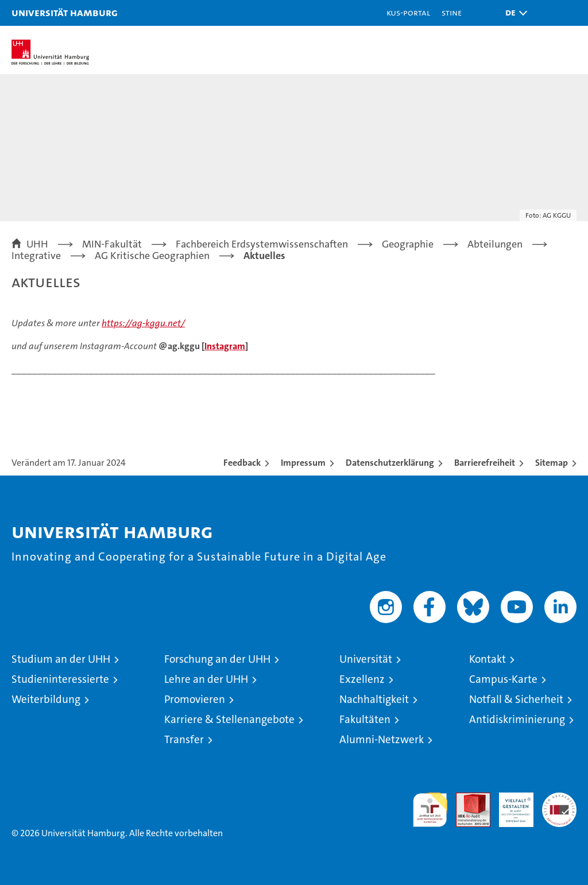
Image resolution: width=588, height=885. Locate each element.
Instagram (225, 346)
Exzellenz (362, 679)
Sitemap (552, 463)
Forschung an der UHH (217, 659)
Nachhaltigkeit (374, 699)
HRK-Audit (510, 805)
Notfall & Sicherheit (516, 699)
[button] (513, 13)
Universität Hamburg (65, 12)
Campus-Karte (503, 679)
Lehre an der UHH (206, 679)
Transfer (184, 739)
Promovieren (195, 699)
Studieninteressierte (60, 679)
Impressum (303, 463)
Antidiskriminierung (517, 719)
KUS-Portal (408, 12)
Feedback (242, 463)
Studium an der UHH (61, 659)
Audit (467, 799)
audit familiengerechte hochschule (430, 810)
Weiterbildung (46, 699)
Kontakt (488, 659)
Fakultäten (365, 719)
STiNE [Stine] (452, 12)
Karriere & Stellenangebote (229, 719)
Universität (366, 659)
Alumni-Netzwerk (382, 739)
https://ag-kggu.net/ (143, 323)
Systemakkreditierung (559, 799)
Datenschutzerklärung (390, 463)
